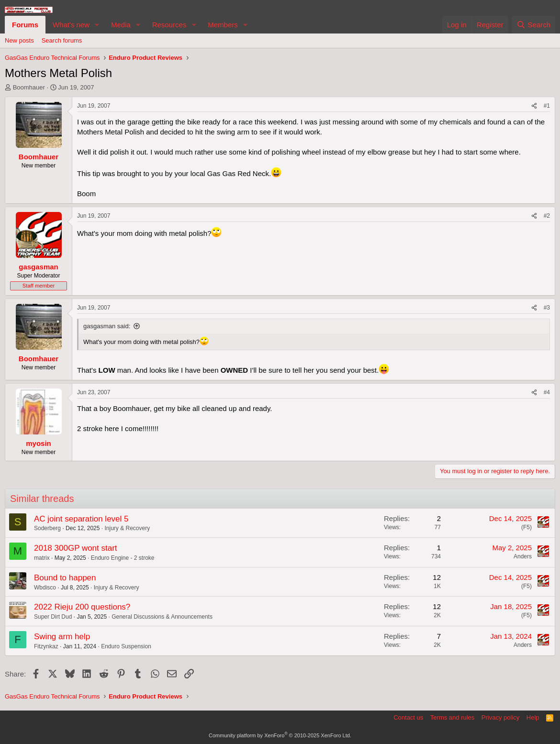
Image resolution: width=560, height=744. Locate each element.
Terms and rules (452, 717)
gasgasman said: (107, 326)
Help (533, 717)
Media (121, 25)
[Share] (534, 106)
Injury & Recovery (127, 528)
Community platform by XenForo (280, 735)
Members (223, 25)
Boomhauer (29, 87)
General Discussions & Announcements (162, 617)
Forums (25, 25)
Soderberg (47, 528)
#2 (547, 216)
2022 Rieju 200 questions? (82, 607)
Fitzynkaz (46, 646)
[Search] (533, 25)
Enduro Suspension (126, 646)
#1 (547, 106)
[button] (97, 25)
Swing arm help (62, 637)
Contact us (408, 717)
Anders (523, 556)
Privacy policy (500, 717)
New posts (19, 40)
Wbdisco (45, 588)
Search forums (62, 40)
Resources (169, 25)
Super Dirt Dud (53, 617)
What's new (71, 25)
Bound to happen (65, 578)
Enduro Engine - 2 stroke (123, 558)
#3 (547, 308)
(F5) (526, 527)
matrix (42, 558)
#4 (547, 392)
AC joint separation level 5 (81, 519)
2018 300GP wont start (76, 548)
